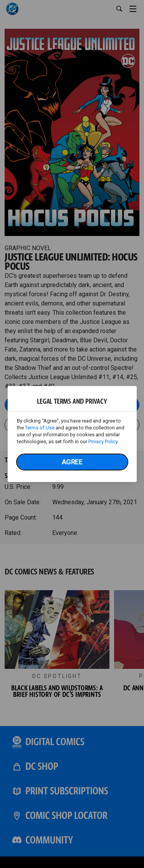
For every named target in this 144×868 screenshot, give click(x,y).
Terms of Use (40, 428)
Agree (72, 462)
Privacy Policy (103, 441)
